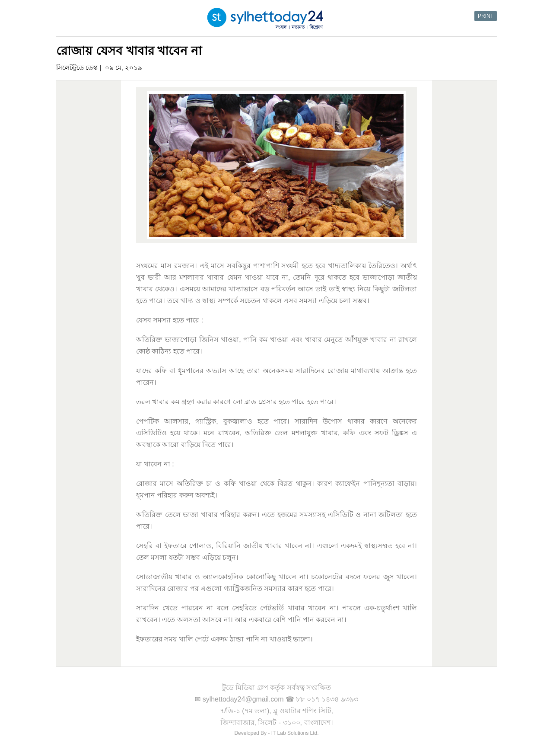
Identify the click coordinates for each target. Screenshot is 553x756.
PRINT (486, 16)
